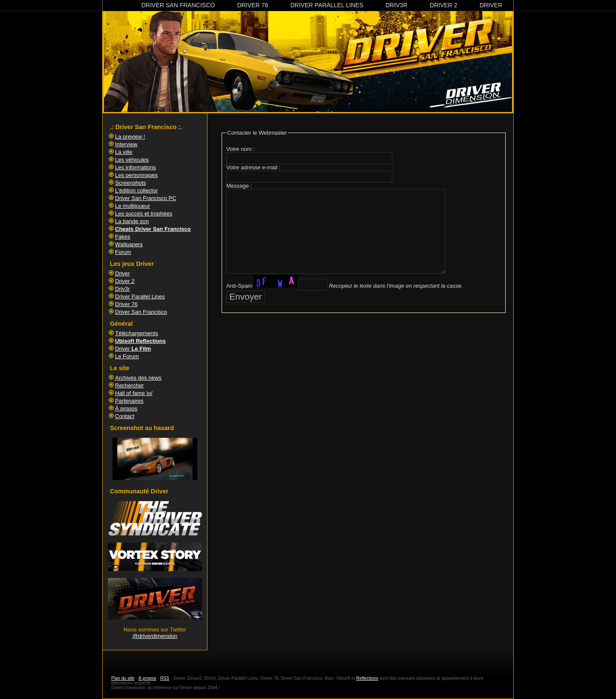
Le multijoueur (133, 206)
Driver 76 (252, 5)
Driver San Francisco (178, 5)
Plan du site (123, 678)
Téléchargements (136, 333)
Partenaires (129, 401)
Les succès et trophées (144, 214)
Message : (239, 186)
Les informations (135, 167)
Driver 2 (444, 5)
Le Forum (127, 356)
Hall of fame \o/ (134, 393)
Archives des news (138, 378)
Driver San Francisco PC (146, 198)
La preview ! (130, 137)
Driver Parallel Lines (327, 5)
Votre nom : (240, 149)
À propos (126, 408)
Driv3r (396, 5)
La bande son (132, 221)
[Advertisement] (364, 343)
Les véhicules (132, 160)
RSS (164, 678)
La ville (124, 152)
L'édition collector (136, 190)
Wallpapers (129, 244)
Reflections (367, 678)
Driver (491, 5)
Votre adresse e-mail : (253, 167)
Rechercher (129, 385)
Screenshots (130, 183)
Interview (126, 144)
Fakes (123, 237)
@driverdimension (155, 636)
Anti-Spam (239, 286)
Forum (123, 252)
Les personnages (136, 175)
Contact (125, 416)
